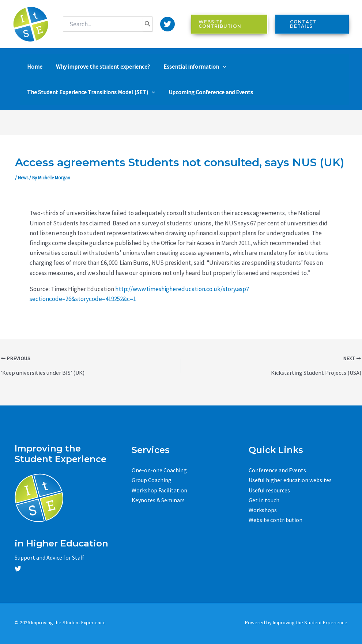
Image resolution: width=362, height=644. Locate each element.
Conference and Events (277, 470)
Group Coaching (152, 480)
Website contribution (276, 520)
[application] (214, 66)
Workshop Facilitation (159, 490)
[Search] (148, 24)
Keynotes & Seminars (158, 500)
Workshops (263, 510)
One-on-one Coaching (159, 470)
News (23, 178)
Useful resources (269, 490)
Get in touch (264, 500)
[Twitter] (167, 24)
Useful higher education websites (290, 480)
